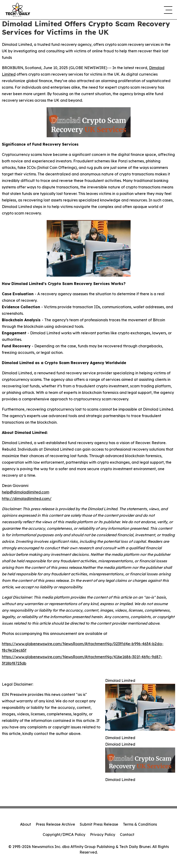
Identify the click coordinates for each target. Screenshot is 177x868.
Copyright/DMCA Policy (64, 834)
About (26, 824)
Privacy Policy (103, 834)
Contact (127, 834)
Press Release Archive (55, 824)
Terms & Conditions (140, 824)
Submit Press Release (99, 824)
